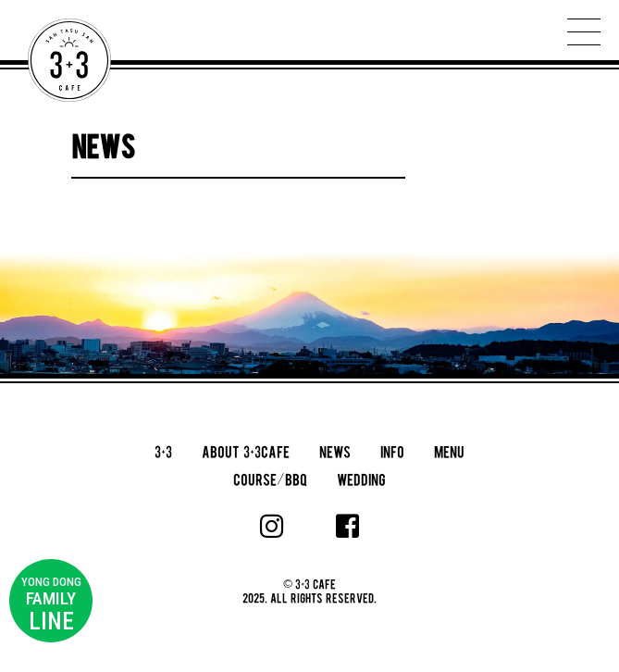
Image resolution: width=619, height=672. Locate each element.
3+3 (163, 452)
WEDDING (361, 479)
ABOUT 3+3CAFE (246, 452)
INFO (392, 452)
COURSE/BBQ (270, 479)
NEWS (335, 452)
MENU (449, 452)
